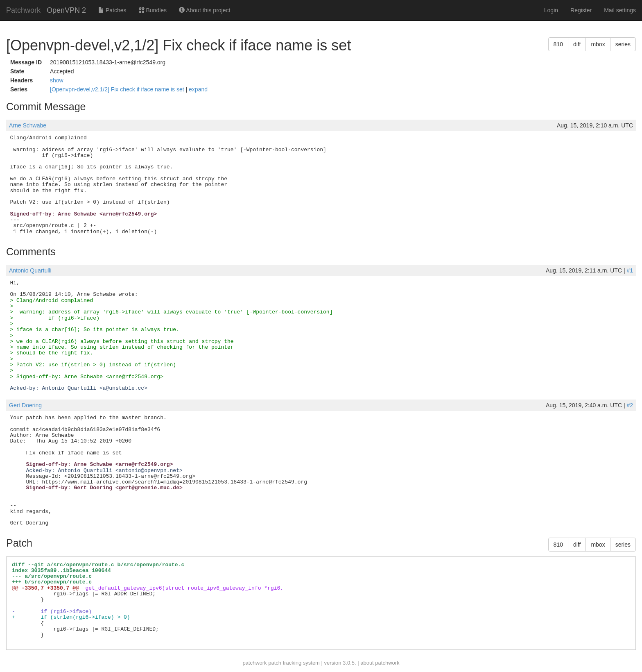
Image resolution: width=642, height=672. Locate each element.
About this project (205, 10)
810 (558, 44)
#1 (630, 270)
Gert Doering (25, 405)
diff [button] (577, 44)
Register (581, 10)
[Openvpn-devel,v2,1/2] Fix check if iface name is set (118, 89)
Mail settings (620, 10)
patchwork (254, 663)
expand (198, 89)
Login (551, 10)
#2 (630, 405)
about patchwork (380, 663)
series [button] (623, 44)
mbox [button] (598, 44)
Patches (112, 10)
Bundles (153, 10)
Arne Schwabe (28, 125)
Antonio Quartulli (30, 270)
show (57, 80)
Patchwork (23, 10)
